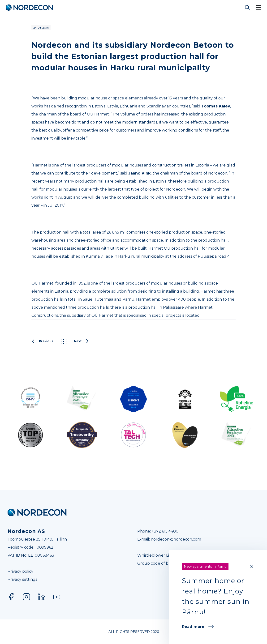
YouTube (57, 597)
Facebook (11, 597)
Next (82, 341)
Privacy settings (22, 579)
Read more (198, 627)
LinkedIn (42, 597)
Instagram (26, 597)
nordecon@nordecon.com (176, 539)
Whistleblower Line (156, 555)
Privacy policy (20, 571)
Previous (42, 341)
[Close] (252, 567)
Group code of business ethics (166, 563)
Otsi (247, 8)
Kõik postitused (64, 341)
